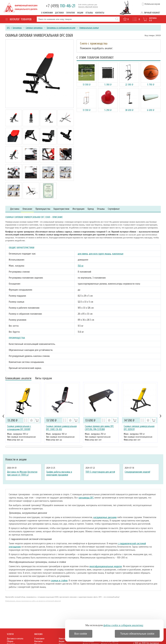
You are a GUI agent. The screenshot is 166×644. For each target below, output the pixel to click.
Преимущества (43, 209)
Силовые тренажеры (34, 28)
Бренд (91, 209)
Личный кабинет (152, 13)
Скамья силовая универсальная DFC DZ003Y (139, 428)
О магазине (39, 639)
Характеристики (61, 209)
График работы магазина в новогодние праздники (59, 473)
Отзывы (89, 13)
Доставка (59, 13)
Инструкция (78, 209)
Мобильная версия (152, 4)
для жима (83, 254)
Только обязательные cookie (137, 634)
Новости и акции (16, 459)
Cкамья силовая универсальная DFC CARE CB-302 (61, 428)
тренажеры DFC (86, 498)
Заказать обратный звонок (88, 7)
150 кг (81, 266)
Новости (62, 639)
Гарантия (70, 13)
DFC (9, 28)
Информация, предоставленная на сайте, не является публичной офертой (33, 601)
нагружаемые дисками (105, 517)
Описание (27, 209)
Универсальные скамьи (89, 28)
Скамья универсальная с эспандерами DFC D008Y (19, 428)
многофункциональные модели (106, 566)
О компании (47, 13)
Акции (80, 13)
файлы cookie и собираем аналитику (123, 625)
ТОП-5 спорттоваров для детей (100, 472)
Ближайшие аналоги (18, 379)
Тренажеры (17, 28)
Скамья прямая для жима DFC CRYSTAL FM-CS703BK (99, 428)
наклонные (118, 254)
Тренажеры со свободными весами (61, 28)
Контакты (100, 13)
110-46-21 (61, 6)
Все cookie (81, 634)
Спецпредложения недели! (137, 472)
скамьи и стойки (59, 580)
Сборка (10, 641)
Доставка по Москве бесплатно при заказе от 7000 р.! (22, 473)
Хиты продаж (44, 379)
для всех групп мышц (100, 254)
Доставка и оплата (15, 639)
